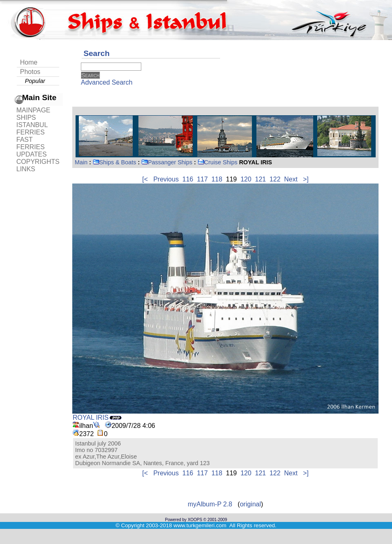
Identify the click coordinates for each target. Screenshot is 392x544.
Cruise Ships (218, 162)
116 (188, 179)
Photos (30, 72)
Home (29, 62)
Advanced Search (107, 82)
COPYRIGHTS (38, 162)
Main (81, 162)
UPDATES (31, 154)
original (250, 504)
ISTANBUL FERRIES (32, 129)
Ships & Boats (114, 162)
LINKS (26, 169)
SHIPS (26, 118)
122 (275, 179)
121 (261, 179)
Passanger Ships (167, 162)
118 (217, 179)
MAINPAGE (33, 110)
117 (202, 179)
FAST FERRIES (30, 143)
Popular (35, 81)
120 (246, 179)
